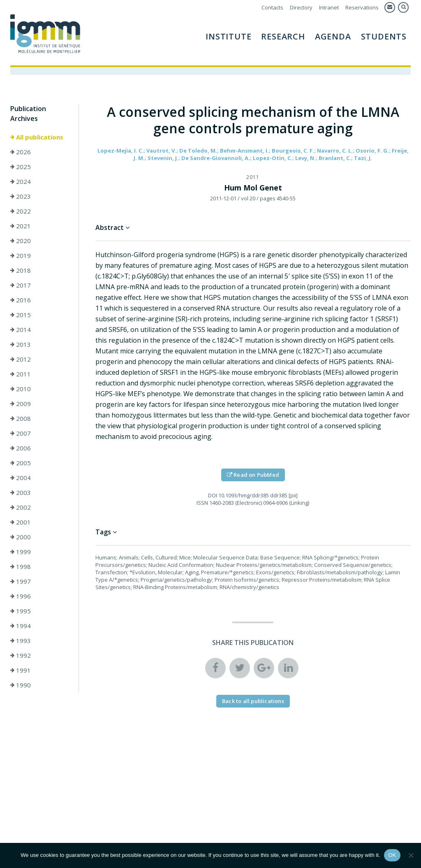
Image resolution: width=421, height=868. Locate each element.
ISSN (202, 503)
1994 (21, 626)
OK (392, 855)
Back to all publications (253, 701)
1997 (21, 581)
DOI (213, 495)
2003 (21, 492)
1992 (21, 655)
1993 (21, 641)
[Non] (411, 855)
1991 (21, 670)
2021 (21, 226)
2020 (21, 241)
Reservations (362, 7)
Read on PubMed (253, 475)
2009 (21, 404)
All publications (37, 137)
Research (283, 36)
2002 (21, 507)
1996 (21, 596)
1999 (21, 552)
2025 (21, 167)
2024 (21, 181)
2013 (21, 344)
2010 (21, 389)
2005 (21, 463)
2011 (21, 374)
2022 (21, 211)
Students (384, 36)
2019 (21, 255)
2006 (21, 448)
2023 (21, 196)
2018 (21, 270)
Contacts (272, 7)
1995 (21, 611)
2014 (21, 330)
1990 (21, 685)
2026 (21, 152)
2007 (21, 433)
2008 (21, 418)
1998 (21, 566)
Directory (301, 7)
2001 (21, 522)
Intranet (329, 7)
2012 (21, 359)
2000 (21, 537)
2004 (21, 478)
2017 (21, 285)
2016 (21, 300)
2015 (21, 315)
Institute (228, 36)
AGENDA (333, 36)
